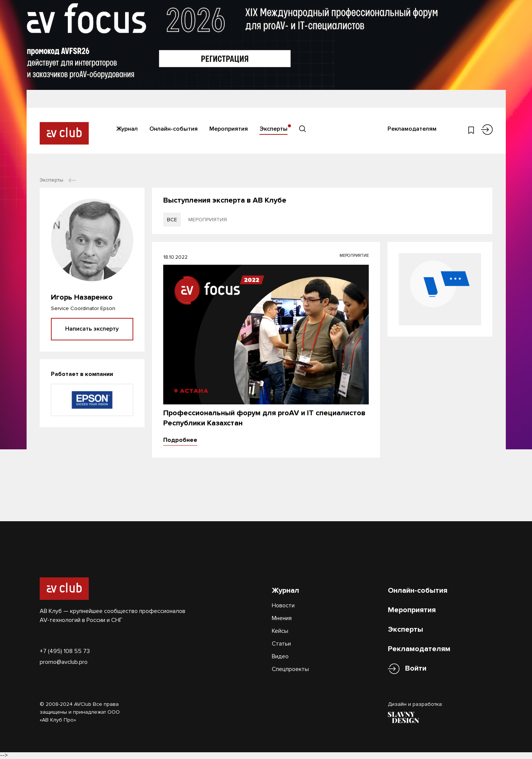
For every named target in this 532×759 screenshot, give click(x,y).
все (172, 220)
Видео (280, 656)
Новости (283, 605)
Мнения (282, 618)
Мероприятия (229, 129)
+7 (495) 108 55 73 (65, 651)
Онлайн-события (174, 129)
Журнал (127, 129)
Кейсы (280, 631)
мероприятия (208, 220)
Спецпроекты (290, 669)
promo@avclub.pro (64, 662)
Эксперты (273, 129)
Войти (416, 669)
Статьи (281, 644)
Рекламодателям (412, 129)
